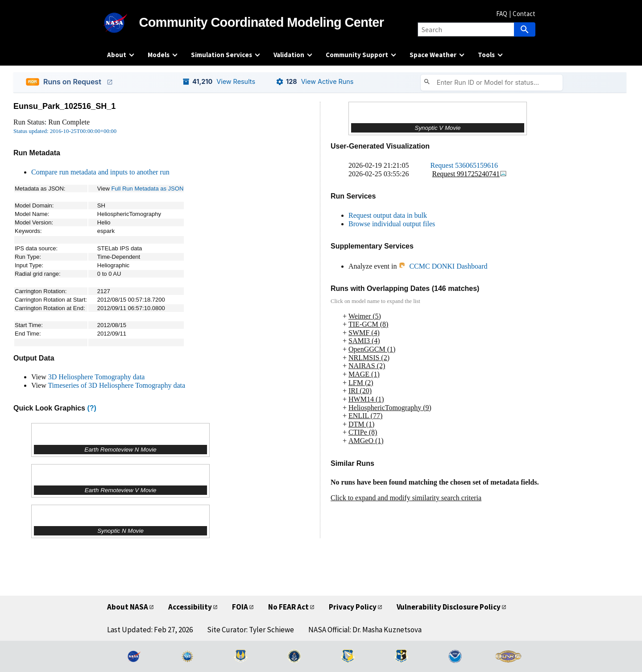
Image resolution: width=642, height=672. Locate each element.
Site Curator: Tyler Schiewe (251, 630)
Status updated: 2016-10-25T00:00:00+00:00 (65, 131)
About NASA (128, 607)
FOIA (240, 607)
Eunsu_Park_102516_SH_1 (64, 106)
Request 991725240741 (470, 174)
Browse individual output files (392, 224)
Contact (524, 14)
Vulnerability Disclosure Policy (449, 607)
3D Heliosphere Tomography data (97, 377)
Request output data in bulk (388, 215)
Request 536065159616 (464, 165)
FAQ (502, 14)
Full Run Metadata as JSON (147, 189)
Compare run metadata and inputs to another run (100, 172)
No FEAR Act (288, 607)
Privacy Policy (353, 607)
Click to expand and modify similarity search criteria (406, 498)
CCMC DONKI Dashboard (443, 266)
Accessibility (190, 607)
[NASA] (123, 23)
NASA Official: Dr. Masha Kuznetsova (365, 630)
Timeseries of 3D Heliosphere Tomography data (116, 385)
